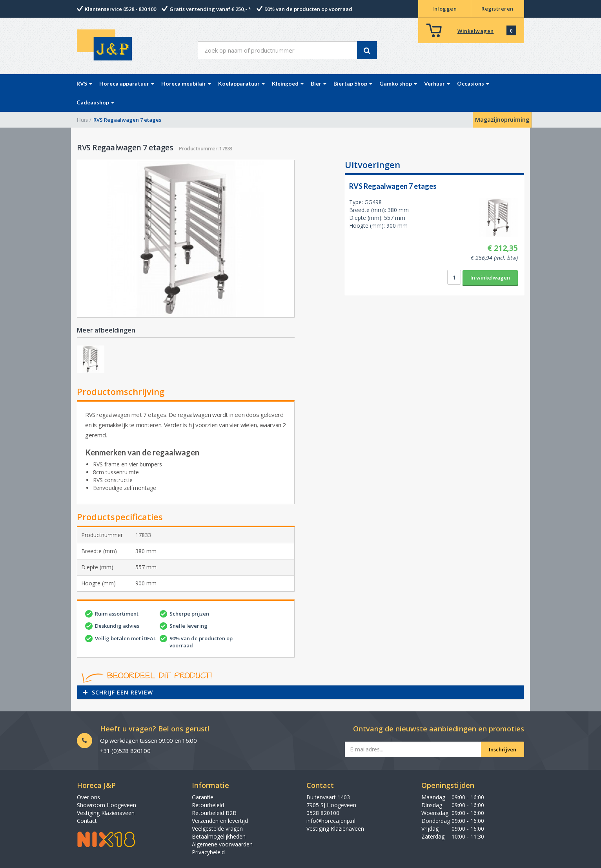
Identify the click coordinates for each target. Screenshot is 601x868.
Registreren (497, 9)
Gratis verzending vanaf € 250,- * (210, 9)
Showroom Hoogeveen (107, 805)
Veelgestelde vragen (217, 829)
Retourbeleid (208, 805)
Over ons (88, 797)
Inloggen (444, 9)
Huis (82, 120)
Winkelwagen (476, 31)
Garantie (203, 797)
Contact (87, 821)
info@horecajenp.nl (331, 821)
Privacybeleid (208, 852)
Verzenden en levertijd (220, 821)
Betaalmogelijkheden (219, 836)
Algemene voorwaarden (222, 844)
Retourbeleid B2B (214, 813)
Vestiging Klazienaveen (106, 813)
